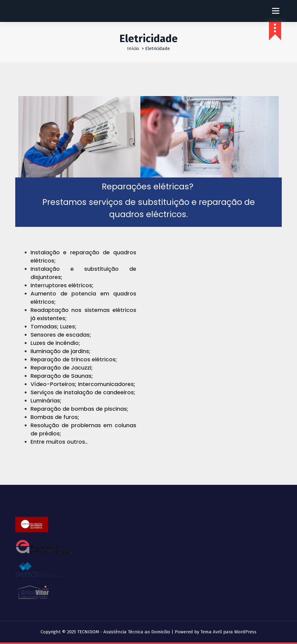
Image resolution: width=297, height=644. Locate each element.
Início (133, 48)
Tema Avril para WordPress (228, 632)
